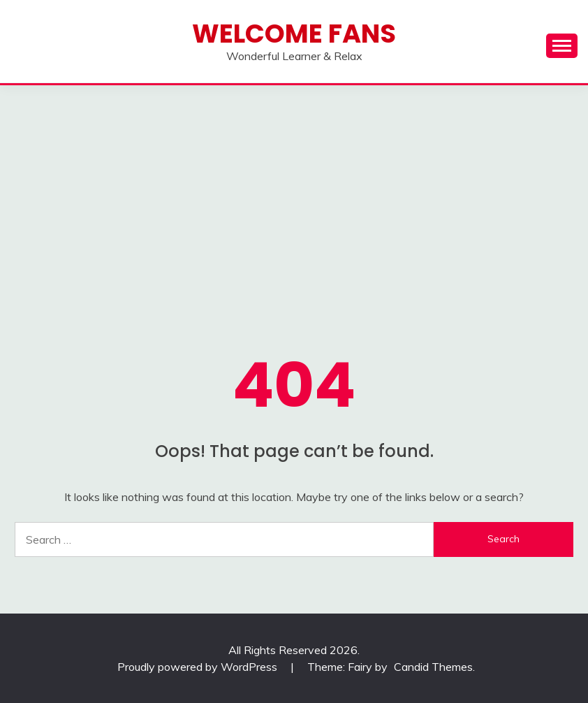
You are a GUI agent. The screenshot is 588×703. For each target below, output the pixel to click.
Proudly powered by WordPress (199, 667)
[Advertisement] (294, 190)
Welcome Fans (294, 34)
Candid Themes (433, 667)
